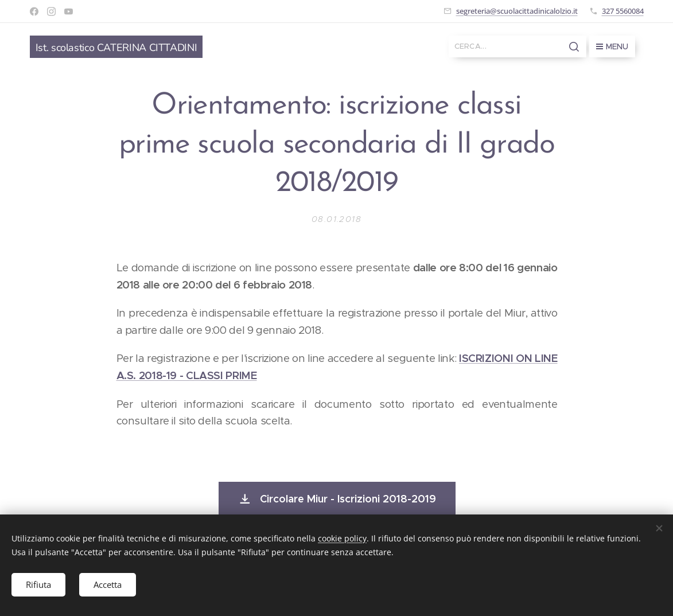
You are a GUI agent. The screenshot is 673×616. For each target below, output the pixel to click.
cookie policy (342, 538)
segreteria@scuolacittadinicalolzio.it (517, 11)
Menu (612, 46)
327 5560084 (623, 11)
